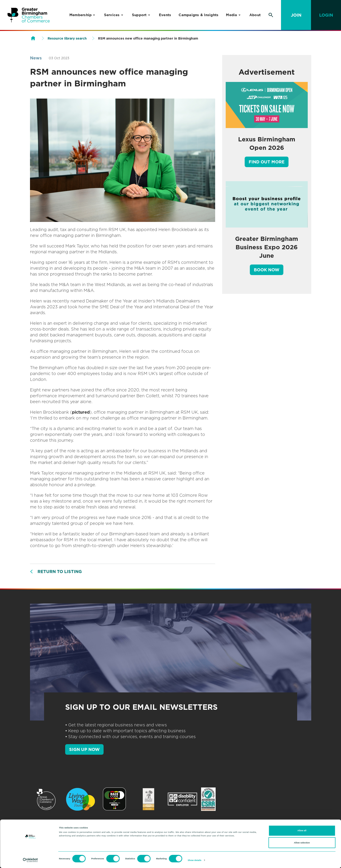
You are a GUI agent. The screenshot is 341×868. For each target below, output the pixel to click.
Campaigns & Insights (199, 15)
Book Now (267, 270)
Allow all (302, 831)
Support (139, 15)
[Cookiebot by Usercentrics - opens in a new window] (30, 860)
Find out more (267, 162)
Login (326, 15)
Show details (195, 860)
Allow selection (302, 843)
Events (165, 15)
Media (231, 15)
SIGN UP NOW (84, 749)
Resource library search (67, 38)
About (255, 15)
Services (112, 15)
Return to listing (60, 572)
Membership (81, 15)
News (36, 58)
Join (296, 15)
